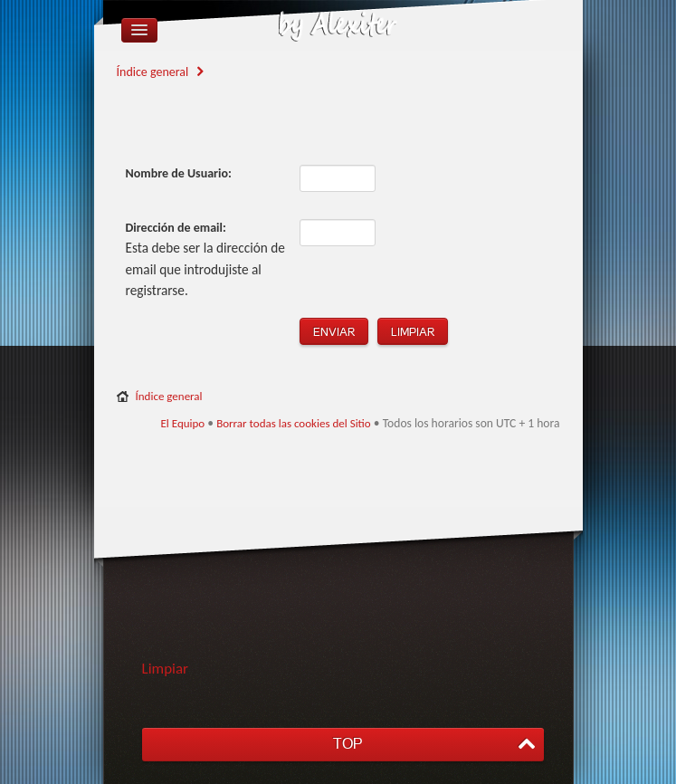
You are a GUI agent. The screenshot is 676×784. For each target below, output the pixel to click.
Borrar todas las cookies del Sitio (294, 423)
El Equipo (182, 423)
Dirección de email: (176, 228)
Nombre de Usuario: (179, 173)
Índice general (153, 72)
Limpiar (166, 669)
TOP (348, 744)
